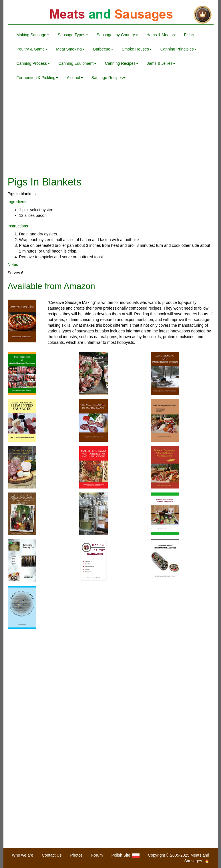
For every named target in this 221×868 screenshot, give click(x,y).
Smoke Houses (137, 49)
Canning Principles (179, 49)
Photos (76, 855)
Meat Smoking (70, 49)
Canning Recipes (122, 63)
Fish (189, 35)
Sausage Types (73, 35)
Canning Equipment (77, 63)
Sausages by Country (117, 35)
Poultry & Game (32, 49)
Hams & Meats (161, 35)
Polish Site (126, 855)
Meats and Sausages (111, 15)
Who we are (23, 855)
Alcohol (75, 78)
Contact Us (52, 855)
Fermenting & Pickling (37, 78)
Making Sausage (33, 35)
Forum (97, 855)
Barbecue (103, 49)
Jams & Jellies (161, 63)
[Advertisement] (111, 131)
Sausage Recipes (109, 78)
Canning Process (33, 63)
